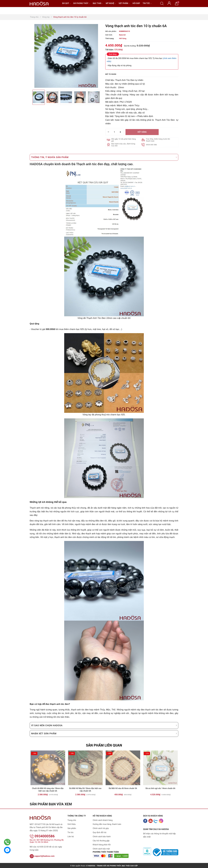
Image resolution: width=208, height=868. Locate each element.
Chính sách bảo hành (102, 838)
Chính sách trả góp (101, 830)
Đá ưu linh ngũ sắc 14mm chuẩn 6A (160, 790)
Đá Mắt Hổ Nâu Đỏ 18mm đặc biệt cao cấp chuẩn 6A (85, 791)
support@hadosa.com (42, 858)
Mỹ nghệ (111, 4)
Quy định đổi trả (99, 834)
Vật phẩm (124, 4)
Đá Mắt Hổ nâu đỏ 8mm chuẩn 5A (123, 790)
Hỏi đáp (136, 3)
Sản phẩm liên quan (104, 745)
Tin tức (147, 4)
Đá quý (67, 4)
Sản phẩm (72, 830)
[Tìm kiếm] (162, 3)
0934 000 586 (152, 145)
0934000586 (42, 838)
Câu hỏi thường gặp (101, 842)
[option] (66, 56)
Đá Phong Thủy (82, 4)
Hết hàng (142, 132)
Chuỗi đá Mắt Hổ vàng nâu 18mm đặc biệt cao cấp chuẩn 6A (48, 791)
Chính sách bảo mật (101, 850)
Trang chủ (72, 822)
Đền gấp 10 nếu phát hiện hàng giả (124, 140)
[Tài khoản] (169, 3)
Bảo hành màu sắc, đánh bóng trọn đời (123, 145)
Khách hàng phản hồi (102, 846)
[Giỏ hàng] (177, 3)
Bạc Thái (98, 4)
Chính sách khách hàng (103, 822)
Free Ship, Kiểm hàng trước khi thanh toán (158, 140)
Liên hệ (71, 838)
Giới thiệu (72, 826)
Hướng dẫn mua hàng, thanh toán (107, 826)
